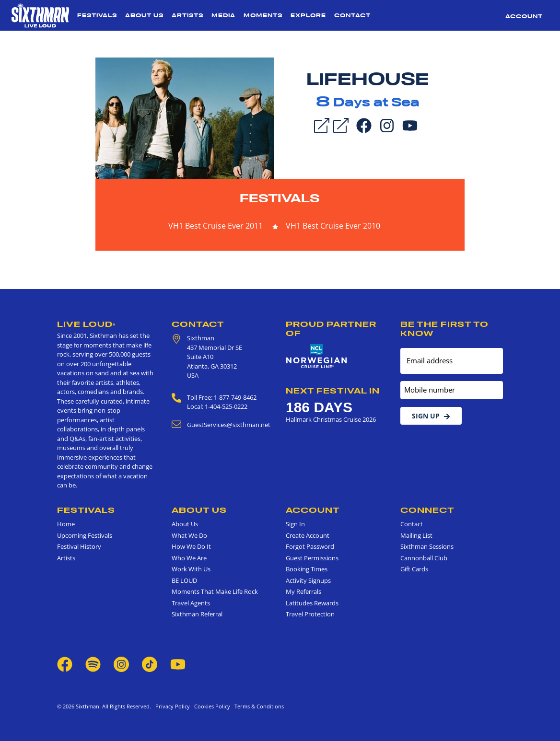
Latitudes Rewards (312, 603)
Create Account (308, 535)
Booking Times (307, 569)
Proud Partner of (331, 329)
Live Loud (86, 324)
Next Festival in (333, 391)
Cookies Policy (211, 706)
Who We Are (189, 558)
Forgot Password (310, 546)
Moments (263, 15)
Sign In (295, 524)
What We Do (189, 535)
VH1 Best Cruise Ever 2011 (216, 226)
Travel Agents (191, 603)
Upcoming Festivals (85, 535)
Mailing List (416, 535)
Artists (187, 15)
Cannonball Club (424, 558)
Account (524, 16)
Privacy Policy (173, 706)
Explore (308, 15)
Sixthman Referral (197, 614)
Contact (352, 15)
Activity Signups (308, 580)
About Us (144, 15)
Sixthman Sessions (427, 546)
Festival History (79, 546)
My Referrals (303, 591)
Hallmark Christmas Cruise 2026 (331, 419)
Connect (427, 510)
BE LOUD (184, 580)
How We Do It (191, 546)
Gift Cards (414, 569)
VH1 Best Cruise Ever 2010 (333, 226)
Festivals (97, 15)
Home (66, 524)
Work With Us (191, 569)
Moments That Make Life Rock (215, 591)
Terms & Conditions (258, 706)
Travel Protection (310, 614)
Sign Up (431, 416)
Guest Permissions (312, 558)
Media (223, 15)
